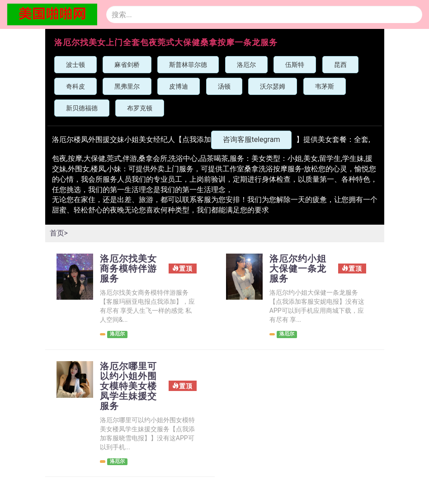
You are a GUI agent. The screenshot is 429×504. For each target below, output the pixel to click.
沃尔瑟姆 (273, 86)
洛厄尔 (246, 65)
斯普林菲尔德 (188, 65)
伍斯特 (295, 65)
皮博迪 (179, 86)
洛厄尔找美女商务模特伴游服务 (128, 268)
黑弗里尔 (127, 86)
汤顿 (224, 86)
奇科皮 (75, 86)
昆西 (340, 65)
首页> (59, 233)
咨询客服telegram (252, 139)
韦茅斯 (325, 86)
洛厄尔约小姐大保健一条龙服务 (298, 268)
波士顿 (75, 65)
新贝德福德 (82, 108)
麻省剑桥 (127, 65)
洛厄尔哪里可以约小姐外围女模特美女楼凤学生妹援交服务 (128, 386)
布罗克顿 (140, 108)
